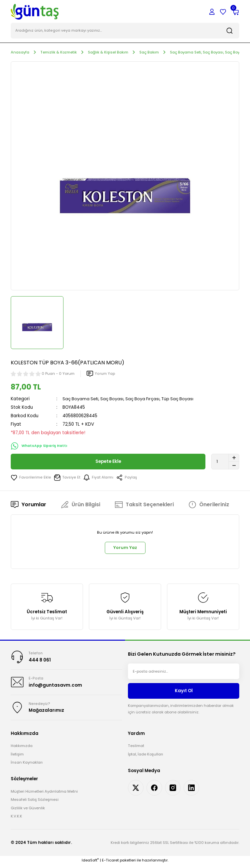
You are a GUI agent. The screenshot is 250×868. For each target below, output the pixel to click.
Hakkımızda (22, 749)
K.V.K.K (16, 819)
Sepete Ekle (108, 462)
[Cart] (235, 12)
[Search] (125, 31)
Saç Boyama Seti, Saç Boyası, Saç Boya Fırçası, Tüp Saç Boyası (130, 399)
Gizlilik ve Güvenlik (28, 811)
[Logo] (35, 11)
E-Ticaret (110, 863)
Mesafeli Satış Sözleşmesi (35, 803)
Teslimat (136, 749)
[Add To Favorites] (30, 478)
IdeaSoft (90, 863)
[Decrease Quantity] (234, 466)
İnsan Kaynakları (27, 766)
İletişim (17, 757)
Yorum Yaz (125, 549)
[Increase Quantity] (234, 458)
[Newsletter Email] (184, 673)
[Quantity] (225, 462)
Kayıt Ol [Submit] (184, 693)
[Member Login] (212, 12)
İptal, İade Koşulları (146, 757)
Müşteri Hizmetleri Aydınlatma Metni (44, 795)
